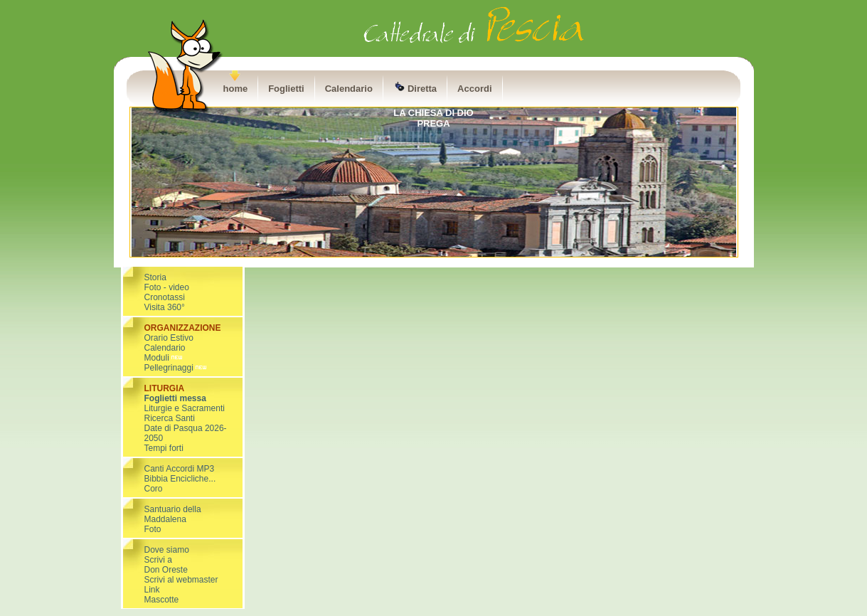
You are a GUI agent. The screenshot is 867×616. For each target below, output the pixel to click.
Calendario (349, 89)
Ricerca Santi (170, 418)
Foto (153, 529)
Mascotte (162, 600)
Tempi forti (164, 448)
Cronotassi (165, 297)
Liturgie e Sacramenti (185, 408)
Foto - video (167, 287)
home (236, 89)
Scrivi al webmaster (181, 580)
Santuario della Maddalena (173, 514)
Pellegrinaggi (169, 368)
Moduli (164, 358)
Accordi (474, 89)
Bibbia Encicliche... (180, 479)
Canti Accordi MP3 (180, 469)
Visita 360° (165, 307)
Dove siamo (167, 550)
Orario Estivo (169, 338)
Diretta (415, 88)
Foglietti (286, 89)
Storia (155, 277)
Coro (154, 489)
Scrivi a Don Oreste (166, 565)
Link (152, 590)
